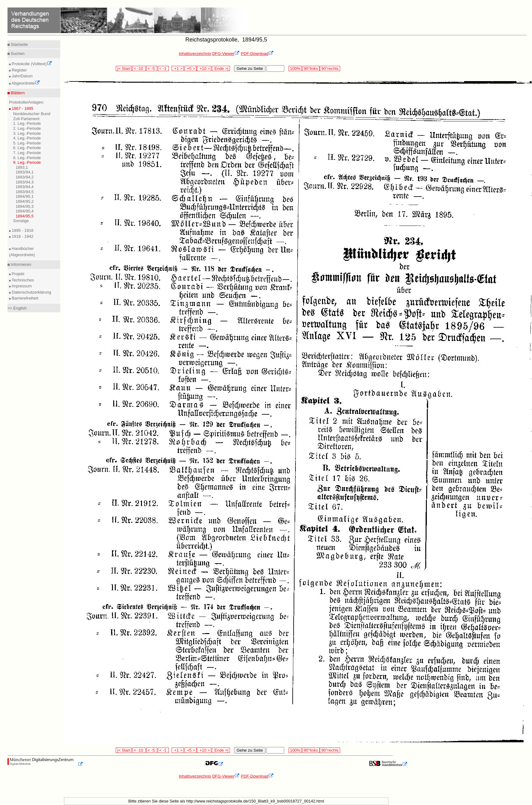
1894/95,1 (25, 196)
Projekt (17, 274)
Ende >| (221, 68)
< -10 (139, 68)
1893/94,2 (25, 177)
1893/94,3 (25, 182)
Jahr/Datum (22, 76)
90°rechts (330, 68)
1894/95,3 (25, 206)
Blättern (17, 93)
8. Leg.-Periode (27, 158)
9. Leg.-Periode (27, 162)
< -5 (152, 68)
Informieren (20, 264)
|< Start (124, 68)
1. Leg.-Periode (27, 123)
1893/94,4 (25, 187)
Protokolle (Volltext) (31, 64)
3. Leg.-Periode (27, 133)
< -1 (164, 68)
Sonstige (21, 221)
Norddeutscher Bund (32, 114)
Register (19, 70)
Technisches (22, 280)
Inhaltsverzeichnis (195, 54)
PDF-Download (257, 54)
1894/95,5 (25, 216)
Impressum (21, 286)
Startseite (19, 44)
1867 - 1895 (22, 108)
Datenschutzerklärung (31, 292)
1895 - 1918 (22, 230)
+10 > (204, 68)
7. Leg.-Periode (27, 153)
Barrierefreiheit (24, 298)
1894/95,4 (25, 211)
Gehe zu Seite (250, 68)
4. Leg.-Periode (27, 138)
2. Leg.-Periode (27, 128)
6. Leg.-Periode (27, 148)
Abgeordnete (25, 83)
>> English (17, 308)
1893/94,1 (25, 172)
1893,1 (22, 167)
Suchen (17, 54)
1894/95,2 (25, 201)
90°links (311, 68)
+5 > (190, 68)
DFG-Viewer (226, 54)
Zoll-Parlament (26, 119)
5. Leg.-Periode (27, 143)
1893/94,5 (25, 192)
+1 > (178, 68)
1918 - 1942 (22, 236)
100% (295, 68)
